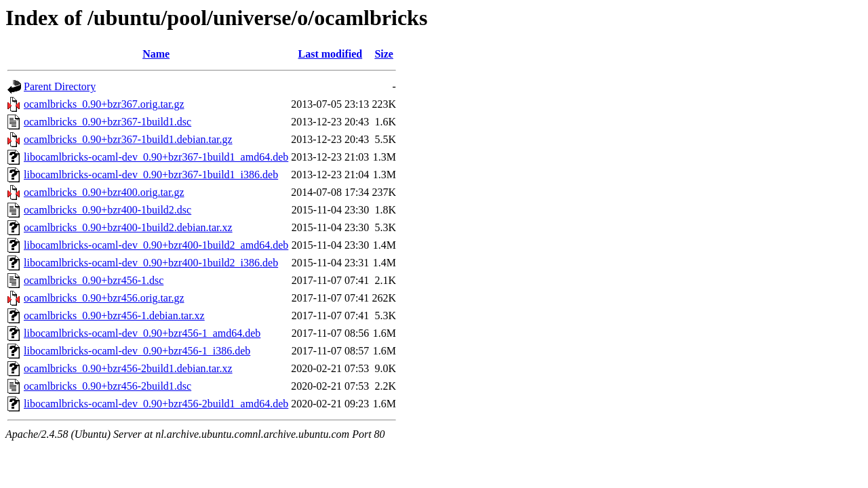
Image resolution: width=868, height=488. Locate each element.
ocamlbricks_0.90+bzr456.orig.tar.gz (104, 298)
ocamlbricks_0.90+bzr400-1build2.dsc (107, 210)
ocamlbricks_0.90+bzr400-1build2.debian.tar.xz (128, 227)
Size (384, 54)
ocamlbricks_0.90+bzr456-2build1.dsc (107, 386)
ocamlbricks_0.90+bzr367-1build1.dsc (107, 122)
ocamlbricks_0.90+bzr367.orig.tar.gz (104, 104)
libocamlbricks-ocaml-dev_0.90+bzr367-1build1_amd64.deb (156, 157)
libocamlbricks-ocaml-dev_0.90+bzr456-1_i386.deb (137, 351)
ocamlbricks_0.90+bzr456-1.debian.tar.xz (114, 316)
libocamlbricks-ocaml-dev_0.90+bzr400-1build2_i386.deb (151, 263)
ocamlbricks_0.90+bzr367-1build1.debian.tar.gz (128, 139)
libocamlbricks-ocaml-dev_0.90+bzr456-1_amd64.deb (142, 333)
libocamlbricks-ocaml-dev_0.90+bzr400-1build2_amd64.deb (156, 245)
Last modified (330, 54)
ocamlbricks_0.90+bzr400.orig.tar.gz (104, 192)
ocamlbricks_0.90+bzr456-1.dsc (94, 280)
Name (156, 54)
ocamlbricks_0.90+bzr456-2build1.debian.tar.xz (128, 368)
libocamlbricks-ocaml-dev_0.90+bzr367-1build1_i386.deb (151, 175)
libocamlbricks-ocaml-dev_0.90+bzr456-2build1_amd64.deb (156, 404)
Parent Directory (60, 86)
